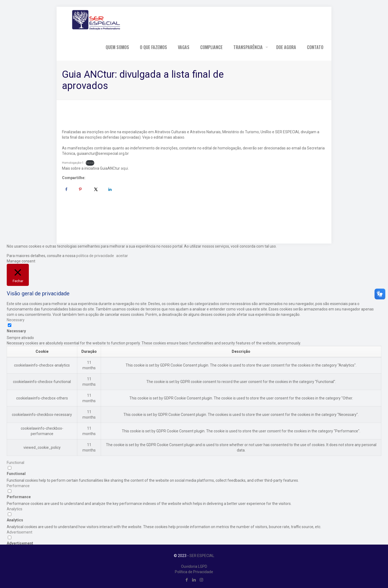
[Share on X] (96, 189)
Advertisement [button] (20, 532)
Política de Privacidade (194, 572)
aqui (124, 168)
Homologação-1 (73, 163)
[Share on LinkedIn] (110, 189)
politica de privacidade (95, 256)
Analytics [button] (15, 509)
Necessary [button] (16, 320)
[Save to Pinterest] (80, 189)
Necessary (16, 331)
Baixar (90, 163)
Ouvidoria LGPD (194, 566)
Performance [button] (18, 486)
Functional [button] (15, 463)
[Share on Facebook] (66, 189)
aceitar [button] (122, 256)
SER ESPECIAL (202, 556)
